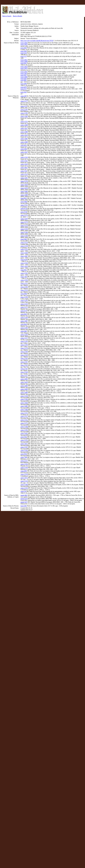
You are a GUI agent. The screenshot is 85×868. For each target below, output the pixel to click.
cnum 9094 (24, 294)
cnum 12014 (24, 266)
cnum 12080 (24, 132)
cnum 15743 (24, 488)
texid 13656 (24, 43)
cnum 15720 (24, 481)
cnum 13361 (24, 178)
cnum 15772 (24, 423)
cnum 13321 (24, 161)
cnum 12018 (24, 185)
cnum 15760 (24, 399)
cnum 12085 (24, 406)
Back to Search (7, 16)
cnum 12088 (24, 195)
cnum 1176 (24, 106)
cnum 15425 (24, 433)
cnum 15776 (24, 215)
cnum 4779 (24, 311)
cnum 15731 (24, 283)
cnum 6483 (24, 149)
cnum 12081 (24, 139)
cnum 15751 (24, 420)
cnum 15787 (24, 110)
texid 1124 (24, 53)
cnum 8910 (24, 454)
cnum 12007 (24, 256)
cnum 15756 (24, 181)
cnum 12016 (24, 135)
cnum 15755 (24, 440)
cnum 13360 (24, 410)
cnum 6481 (24, 331)
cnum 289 (23, 96)
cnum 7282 (24, 277)
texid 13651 (24, 60)
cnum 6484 (24, 202)
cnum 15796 (24, 345)
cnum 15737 (24, 338)
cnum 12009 (24, 389)
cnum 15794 (24, 468)
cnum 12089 (24, 142)
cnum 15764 (24, 464)
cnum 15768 (24, 236)
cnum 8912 (24, 198)
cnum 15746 (24, 318)
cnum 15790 (24, 297)
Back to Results (17, 16)
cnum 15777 (24, 101)
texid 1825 (24, 92)
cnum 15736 (24, 280)
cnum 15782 (24, 287)
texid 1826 (24, 51)
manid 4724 (24, 499)
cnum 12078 (24, 188)
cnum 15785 (24, 113)
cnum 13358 (24, 253)
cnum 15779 (24, 222)
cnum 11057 (24, 152)
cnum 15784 (24, 427)
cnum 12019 (24, 382)
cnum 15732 (24, 413)
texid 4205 (24, 79)
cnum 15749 (24, 355)
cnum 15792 (24, 335)
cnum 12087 (24, 321)
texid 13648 (24, 62)
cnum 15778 (24, 348)
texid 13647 (24, 72)
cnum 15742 (24, 157)
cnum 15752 (24, 122)
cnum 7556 (24, 171)
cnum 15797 (24, 369)
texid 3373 (24, 89)
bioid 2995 (24, 506)
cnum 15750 (24, 229)
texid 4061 (24, 80)
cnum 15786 (24, 328)
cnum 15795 (24, 341)
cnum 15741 (24, 205)
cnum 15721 (24, 461)
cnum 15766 (24, 232)
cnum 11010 (24, 164)
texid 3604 (24, 48)
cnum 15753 (24, 249)
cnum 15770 (24, 226)
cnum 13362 (24, 116)
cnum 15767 (24, 362)
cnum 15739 (24, 474)
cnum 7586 (24, 457)
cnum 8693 (24, 314)
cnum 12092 (24, 379)
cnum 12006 (24, 393)
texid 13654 (24, 67)
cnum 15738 (24, 246)
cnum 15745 (24, 451)
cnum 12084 (24, 386)
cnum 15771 (24, 307)
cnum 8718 (24, 209)
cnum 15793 (24, 430)
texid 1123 (24, 56)
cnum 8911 (24, 270)
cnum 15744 (24, 263)
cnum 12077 (24, 444)
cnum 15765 (24, 358)
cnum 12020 (24, 403)
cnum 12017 (24, 128)
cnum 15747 (24, 447)
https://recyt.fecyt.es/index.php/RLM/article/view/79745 (37, 41)
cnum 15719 (24, 290)
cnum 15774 (24, 243)
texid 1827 (24, 75)
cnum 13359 (24, 219)
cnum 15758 (24, 396)
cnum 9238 (24, 260)
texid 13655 (24, 44)
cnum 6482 (24, 239)
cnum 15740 (24, 372)
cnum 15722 (24, 174)
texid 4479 (24, 87)
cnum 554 (23, 491)
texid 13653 (24, 68)
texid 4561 (24, 63)
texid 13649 (24, 77)
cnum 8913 (24, 145)
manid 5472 (24, 502)
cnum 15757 (24, 376)
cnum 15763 (24, 365)
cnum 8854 (24, 324)
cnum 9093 (24, 471)
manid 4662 (24, 495)
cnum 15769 (24, 352)
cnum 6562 (24, 437)
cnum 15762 (24, 273)
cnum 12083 (24, 191)
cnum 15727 (24, 416)
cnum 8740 (24, 212)
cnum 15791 (24, 301)
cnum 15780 (24, 485)
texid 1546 (24, 73)
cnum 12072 (24, 478)
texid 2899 (24, 84)
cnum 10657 (24, 168)
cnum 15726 (24, 304)
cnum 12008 (24, 125)
